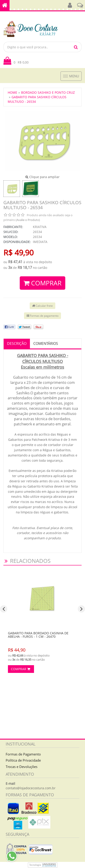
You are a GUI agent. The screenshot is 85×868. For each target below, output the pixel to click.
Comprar (21, 669)
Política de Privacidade (23, 760)
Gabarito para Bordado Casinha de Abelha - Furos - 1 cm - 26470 (38, 635)
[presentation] (4, 609)
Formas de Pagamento (23, 754)
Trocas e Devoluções (22, 767)
